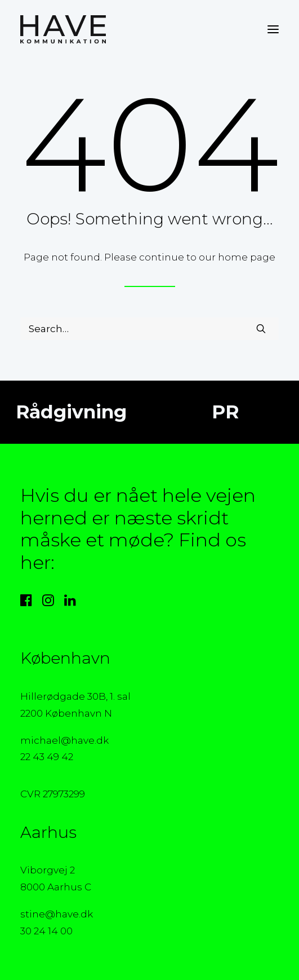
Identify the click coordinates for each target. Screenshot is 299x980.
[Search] (149, 329)
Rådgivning (69, 412)
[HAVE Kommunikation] (63, 29)
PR (222, 412)
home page (247, 257)
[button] (273, 29)
